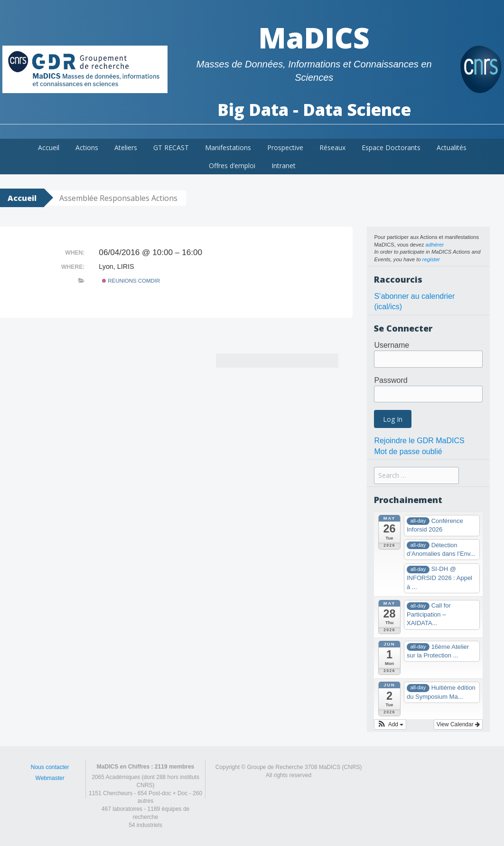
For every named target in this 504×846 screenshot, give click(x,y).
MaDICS (314, 38)
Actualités (452, 147)
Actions (87, 147)
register (431, 259)
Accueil (49, 147)
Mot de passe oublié (408, 452)
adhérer (435, 245)
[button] (390, 724)
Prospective (285, 147)
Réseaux (332, 147)
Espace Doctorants (391, 147)
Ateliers (126, 147)
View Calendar (458, 724)
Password (391, 380)
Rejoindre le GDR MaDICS (419, 441)
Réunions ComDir (131, 281)
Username (392, 345)
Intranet (284, 166)
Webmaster (50, 778)
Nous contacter (50, 767)
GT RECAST (171, 147)
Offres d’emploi (232, 166)
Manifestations (228, 147)
